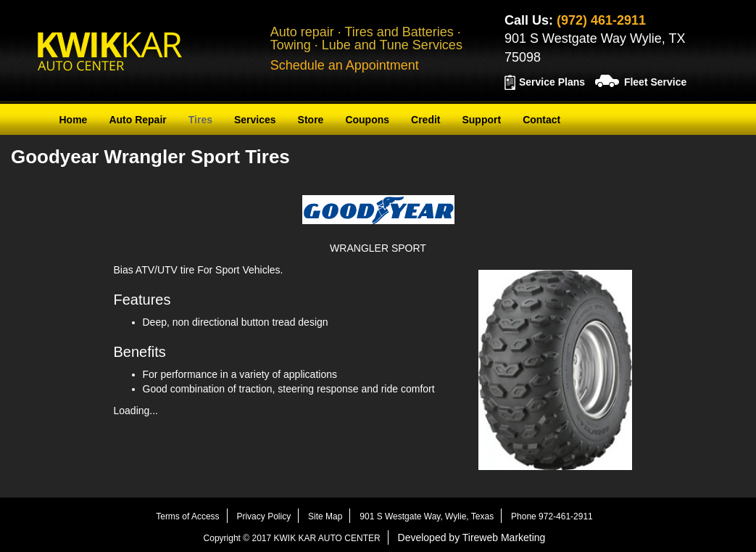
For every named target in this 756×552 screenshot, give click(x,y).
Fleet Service (655, 82)
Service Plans (552, 82)
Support (481, 120)
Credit (425, 120)
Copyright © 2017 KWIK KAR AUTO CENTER (292, 538)
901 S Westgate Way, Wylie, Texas (427, 516)
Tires (200, 120)
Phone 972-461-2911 (552, 516)
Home (74, 120)
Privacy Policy (263, 516)
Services (255, 120)
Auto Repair (137, 120)
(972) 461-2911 (601, 20)
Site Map (325, 516)
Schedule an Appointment (345, 65)
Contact (541, 120)
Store (311, 120)
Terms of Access (187, 516)
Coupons (367, 120)
